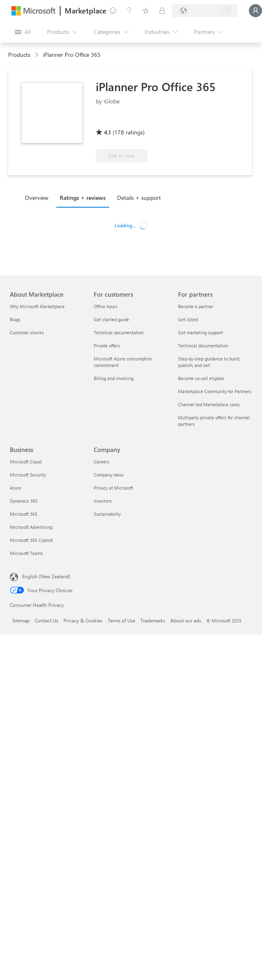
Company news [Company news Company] (109, 475)
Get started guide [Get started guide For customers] (111, 319)
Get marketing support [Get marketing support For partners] (201, 332)
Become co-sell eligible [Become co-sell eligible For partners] (201, 378)
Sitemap (21, 620)
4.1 (107, 132)
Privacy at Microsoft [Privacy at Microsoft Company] (113, 488)
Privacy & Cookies (83, 620)
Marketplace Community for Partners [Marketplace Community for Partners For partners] (215, 391)
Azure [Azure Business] (16, 488)
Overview (37, 198)
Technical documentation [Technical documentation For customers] (119, 332)
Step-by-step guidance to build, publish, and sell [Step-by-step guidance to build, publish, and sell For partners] (209, 362)
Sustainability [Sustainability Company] (107, 514)
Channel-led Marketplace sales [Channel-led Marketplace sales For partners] (209, 404)
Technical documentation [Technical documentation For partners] (203, 346)
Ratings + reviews (83, 198)
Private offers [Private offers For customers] (107, 346)
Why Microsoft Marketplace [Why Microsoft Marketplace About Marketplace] (37, 306)
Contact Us (46, 620)
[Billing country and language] (205, 11)
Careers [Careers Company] (102, 462)
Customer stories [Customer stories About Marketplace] (27, 332)
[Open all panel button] (23, 32)
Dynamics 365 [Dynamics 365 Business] (24, 501)
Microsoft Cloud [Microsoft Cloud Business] (26, 462)
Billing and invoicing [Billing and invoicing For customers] (114, 378)
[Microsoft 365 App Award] (195, 121)
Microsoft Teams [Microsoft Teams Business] (26, 553)
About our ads (186, 620)
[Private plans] (162, 11)
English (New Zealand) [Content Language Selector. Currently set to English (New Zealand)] (46, 576)
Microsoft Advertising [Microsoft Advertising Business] (31, 527)
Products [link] (19, 55)
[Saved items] (146, 11)
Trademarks (153, 620)
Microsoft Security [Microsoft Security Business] (28, 475)
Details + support (139, 198)
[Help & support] (129, 11)
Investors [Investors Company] (103, 501)
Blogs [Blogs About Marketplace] (15, 319)
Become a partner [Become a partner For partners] (196, 306)
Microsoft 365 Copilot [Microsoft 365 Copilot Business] (31, 540)
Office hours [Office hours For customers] (106, 306)
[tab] (39, 197)
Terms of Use (121, 620)
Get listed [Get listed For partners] (188, 319)
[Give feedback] (113, 11)
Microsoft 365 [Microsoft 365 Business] (24, 514)
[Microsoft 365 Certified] (126, 121)
